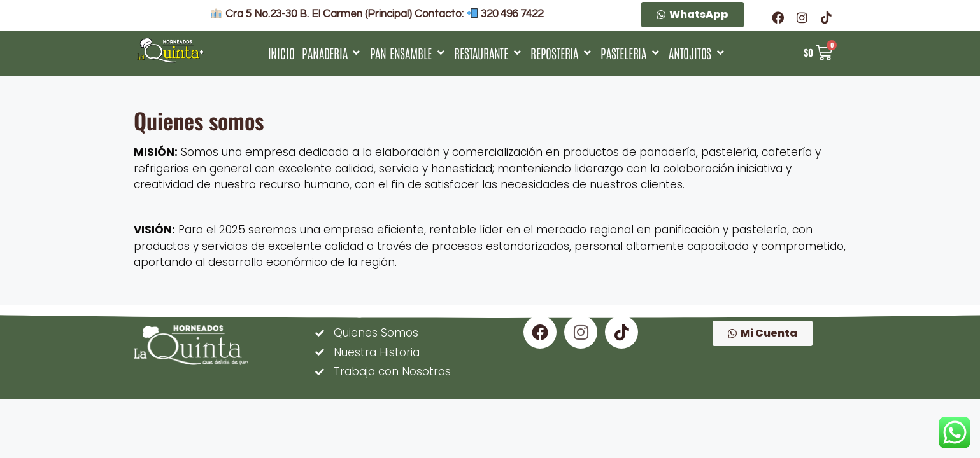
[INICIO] (281, 53)
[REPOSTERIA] (562, 53)
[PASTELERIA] (631, 53)
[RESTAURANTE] (488, 53)
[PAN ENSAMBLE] (408, 53)
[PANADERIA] (332, 53)
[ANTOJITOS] (697, 53)
